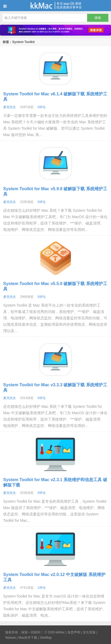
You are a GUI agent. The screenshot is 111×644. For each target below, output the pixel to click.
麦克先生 (10, 107)
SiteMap (46, 638)
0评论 (42, 107)
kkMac (55, 6)
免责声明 (74, 632)
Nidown (11, 638)
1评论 (42, 588)
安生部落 (89, 632)
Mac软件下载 (28, 638)
